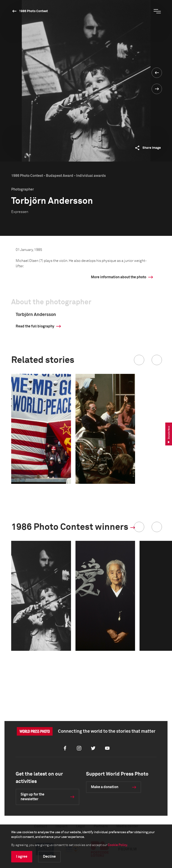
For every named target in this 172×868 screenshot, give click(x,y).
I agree (22, 857)
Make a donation (105, 787)
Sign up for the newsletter (32, 797)
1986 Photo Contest (33, 11)
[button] (139, 360)
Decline (49, 857)
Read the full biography (35, 326)
